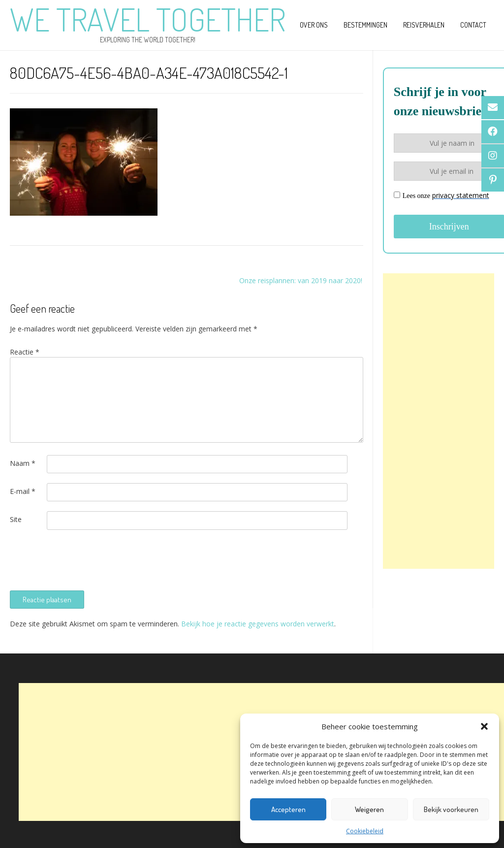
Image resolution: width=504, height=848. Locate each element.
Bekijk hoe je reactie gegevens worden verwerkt (258, 624)
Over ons (314, 25)
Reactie (25, 352)
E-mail (23, 491)
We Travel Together (148, 19)
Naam (23, 463)
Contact (473, 25)
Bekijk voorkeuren (451, 809)
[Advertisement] (439, 421)
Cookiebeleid (365, 831)
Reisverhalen (424, 25)
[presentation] (85, 559)
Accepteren (288, 809)
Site (16, 519)
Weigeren (369, 809)
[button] (484, 726)
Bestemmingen (365, 25)
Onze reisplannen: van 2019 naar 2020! (301, 280)
